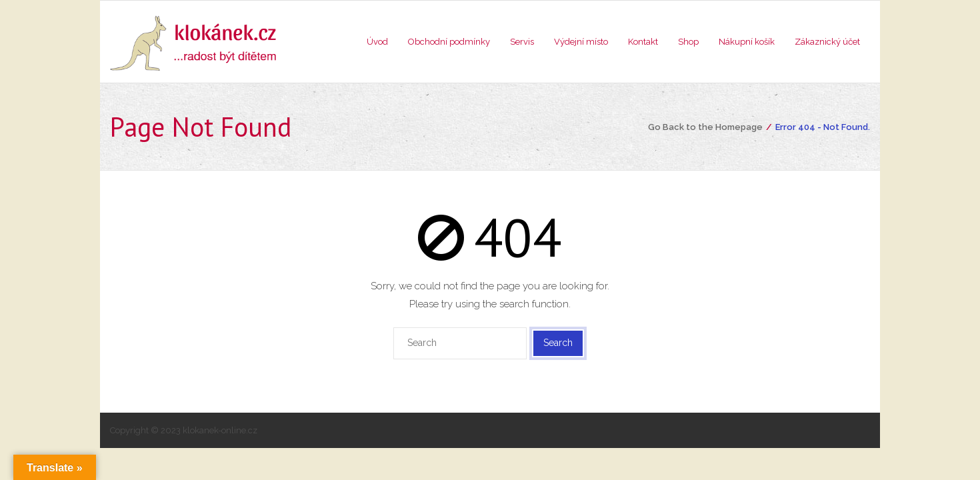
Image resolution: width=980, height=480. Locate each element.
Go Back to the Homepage (705, 127)
